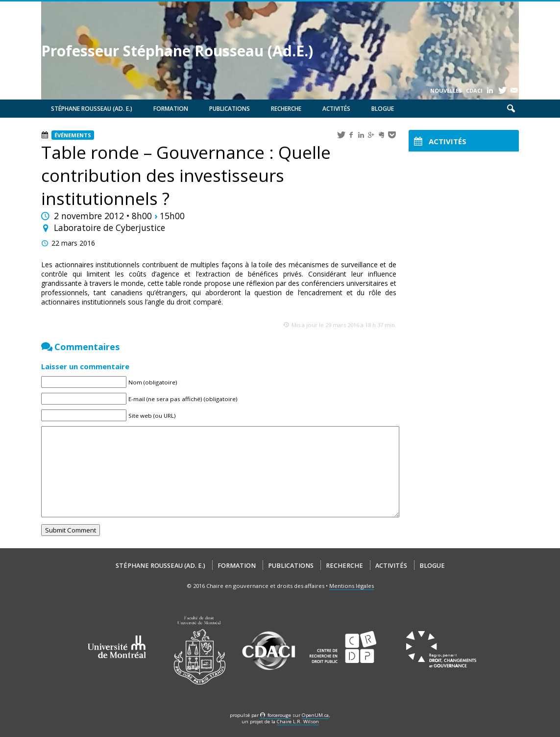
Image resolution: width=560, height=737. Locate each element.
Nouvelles (446, 90)
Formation (171, 109)
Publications (230, 109)
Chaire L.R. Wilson (298, 722)
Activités (336, 109)
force (279, 715)
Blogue (383, 109)
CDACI (474, 90)
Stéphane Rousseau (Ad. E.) (92, 109)
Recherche (286, 109)
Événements (73, 135)
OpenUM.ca (315, 715)
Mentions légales (352, 586)
